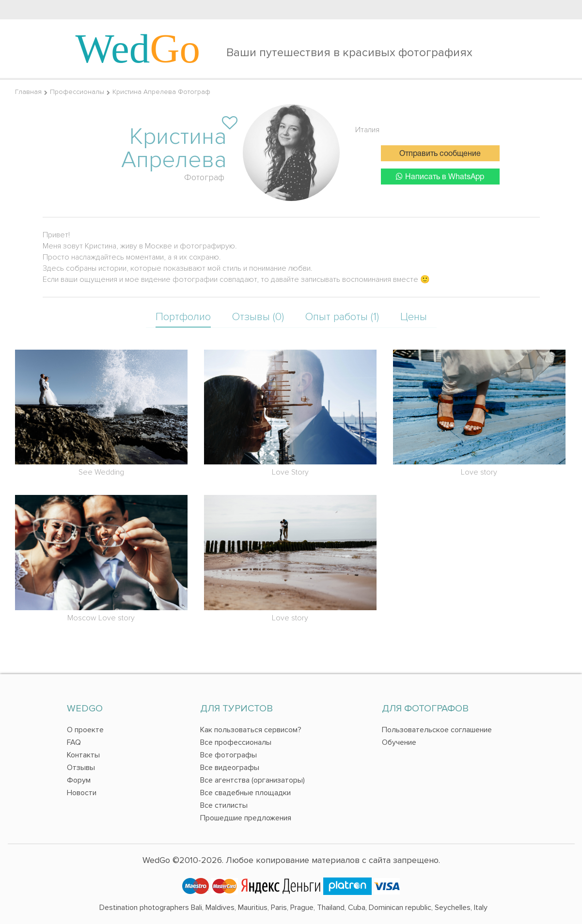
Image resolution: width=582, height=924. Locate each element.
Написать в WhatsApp (440, 177)
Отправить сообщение (440, 154)
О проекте (85, 730)
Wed (138, 48)
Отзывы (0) (258, 317)
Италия (367, 130)
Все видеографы (230, 768)
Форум (79, 780)
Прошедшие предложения (246, 818)
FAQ (74, 742)
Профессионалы (77, 92)
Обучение (399, 742)
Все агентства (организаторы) (252, 780)
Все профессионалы (236, 742)
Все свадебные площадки (245, 793)
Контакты (83, 755)
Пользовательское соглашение (437, 730)
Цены (414, 317)
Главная (28, 92)
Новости (82, 793)
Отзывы (81, 768)
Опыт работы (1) (342, 317)
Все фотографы (228, 755)
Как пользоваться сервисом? (251, 730)
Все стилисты (224, 805)
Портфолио (183, 317)
